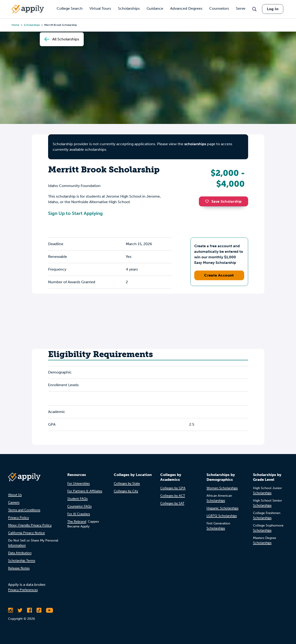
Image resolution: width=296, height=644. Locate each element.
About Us (15, 495)
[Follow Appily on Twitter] (20, 610)
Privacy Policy (18, 518)
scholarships (195, 144)
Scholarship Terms (22, 561)
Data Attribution (20, 553)
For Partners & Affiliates (85, 491)
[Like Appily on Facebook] (29, 610)
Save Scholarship (223, 201)
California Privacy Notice (26, 533)
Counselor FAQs (79, 506)
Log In (273, 9)
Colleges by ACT (173, 496)
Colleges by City (126, 491)
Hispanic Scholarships (222, 508)
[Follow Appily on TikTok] (39, 610)
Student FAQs (77, 499)
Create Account (219, 275)
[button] (208, 201)
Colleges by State (127, 483)
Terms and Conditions (24, 510)
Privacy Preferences (23, 590)
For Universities (79, 483)
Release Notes (19, 568)
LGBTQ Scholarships (222, 516)
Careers (14, 502)
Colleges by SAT (172, 503)
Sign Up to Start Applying (75, 213)
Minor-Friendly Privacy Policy (30, 525)
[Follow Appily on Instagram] (11, 610)
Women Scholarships (222, 488)
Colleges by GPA (173, 488)
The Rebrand (77, 522)
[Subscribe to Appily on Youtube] (49, 610)
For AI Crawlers (79, 514)
